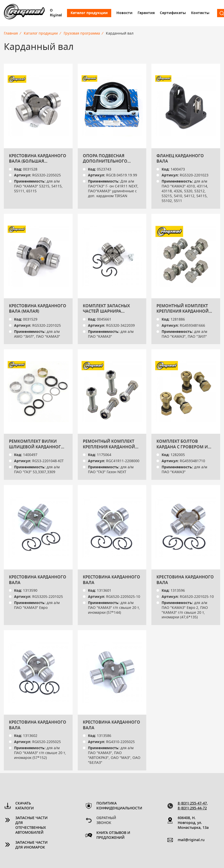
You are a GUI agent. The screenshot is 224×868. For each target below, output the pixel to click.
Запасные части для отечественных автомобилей (31, 825)
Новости (124, 13)
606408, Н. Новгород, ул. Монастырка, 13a (193, 823)
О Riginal (56, 13)
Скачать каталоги (25, 806)
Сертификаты (173, 13)
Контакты (200, 13)
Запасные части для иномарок (31, 845)
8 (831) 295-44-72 (192, 808)
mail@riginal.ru (191, 840)
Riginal (24, 13)
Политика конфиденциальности (114, 806)
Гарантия (146, 13)
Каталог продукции (89, 13)
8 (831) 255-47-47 (192, 803)
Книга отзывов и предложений (113, 835)
